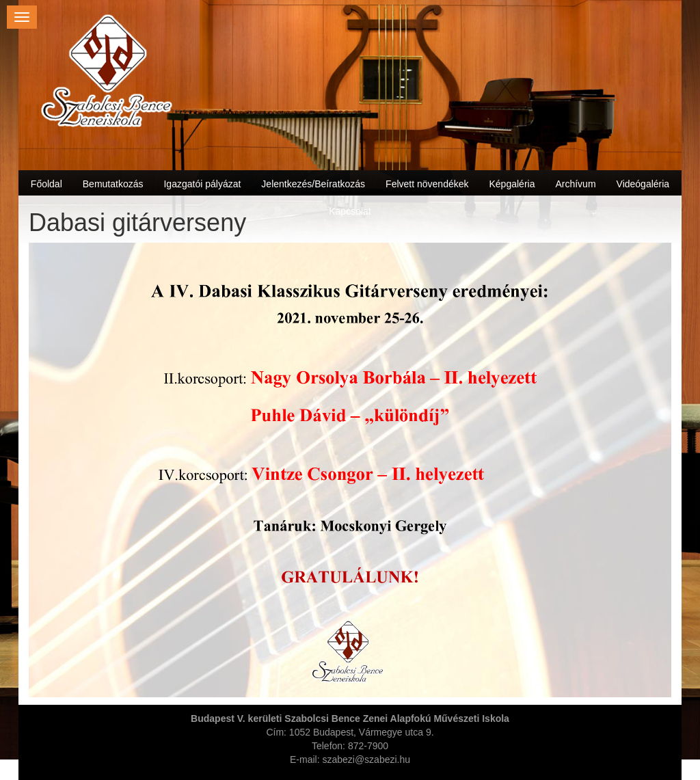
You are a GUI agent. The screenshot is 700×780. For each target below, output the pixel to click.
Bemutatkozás (113, 184)
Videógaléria (643, 184)
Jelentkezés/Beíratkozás (313, 184)
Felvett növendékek (427, 184)
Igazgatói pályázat (202, 184)
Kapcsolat (350, 211)
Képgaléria (512, 184)
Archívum (575, 184)
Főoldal (46, 184)
